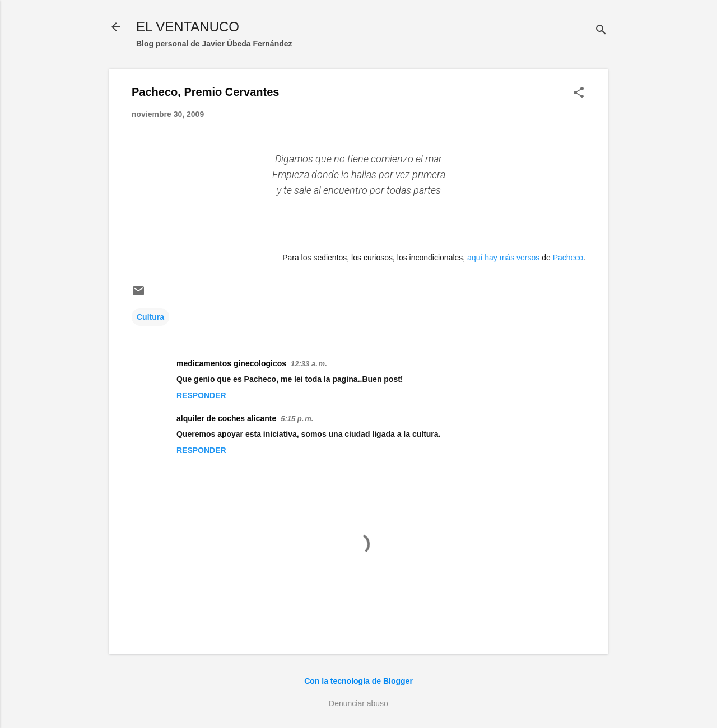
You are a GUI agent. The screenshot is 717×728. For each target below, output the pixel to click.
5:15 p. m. (297, 419)
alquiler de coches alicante (226, 418)
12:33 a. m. (309, 364)
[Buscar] (601, 31)
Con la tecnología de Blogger (358, 681)
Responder (201, 395)
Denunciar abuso (358, 703)
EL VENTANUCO (188, 27)
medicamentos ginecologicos (231, 363)
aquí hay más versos (503, 258)
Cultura (150, 317)
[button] (579, 93)
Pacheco (568, 258)
